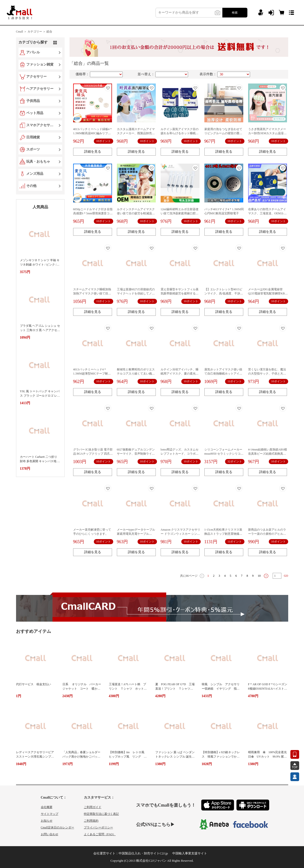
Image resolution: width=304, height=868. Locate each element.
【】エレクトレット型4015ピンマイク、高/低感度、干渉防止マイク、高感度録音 (224, 293)
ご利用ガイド (93, 807)
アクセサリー (36, 77)
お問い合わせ (50, 834)
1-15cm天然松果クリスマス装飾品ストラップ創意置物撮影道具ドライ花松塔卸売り (223, 534)
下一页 (266, 576)
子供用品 (33, 101)
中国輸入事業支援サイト (190, 853)
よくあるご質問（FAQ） (100, 834)
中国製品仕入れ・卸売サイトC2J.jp (143, 853)
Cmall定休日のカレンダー (57, 827)
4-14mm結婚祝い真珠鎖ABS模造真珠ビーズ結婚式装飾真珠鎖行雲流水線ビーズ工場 (268, 454)
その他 (31, 186)
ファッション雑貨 (40, 64)
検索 (235, 13)
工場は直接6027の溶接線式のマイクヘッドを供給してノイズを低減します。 (136, 293)
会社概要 (47, 807)
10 (259, 576)
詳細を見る (93, 152)
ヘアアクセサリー (40, 89)
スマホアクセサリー (41, 125)
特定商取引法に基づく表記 (101, 814)
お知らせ (47, 821)
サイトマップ (50, 814)
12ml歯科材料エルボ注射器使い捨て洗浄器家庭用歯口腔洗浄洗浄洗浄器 (180, 213)
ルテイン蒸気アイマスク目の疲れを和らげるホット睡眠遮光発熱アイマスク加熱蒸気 (180, 133)
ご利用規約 (91, 821)
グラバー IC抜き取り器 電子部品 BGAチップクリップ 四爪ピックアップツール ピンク (93, 454)
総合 (49, 32)
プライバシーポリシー (98, 827)
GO (286, 576)
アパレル (33, 52)
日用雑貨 (33, 137)
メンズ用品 (35, 174)
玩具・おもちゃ (38, 162)
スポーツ (33, 149)
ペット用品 (35, 113)
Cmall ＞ (21, 32)
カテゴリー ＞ (37, 32)
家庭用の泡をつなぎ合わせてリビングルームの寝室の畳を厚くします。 (223, 133)
